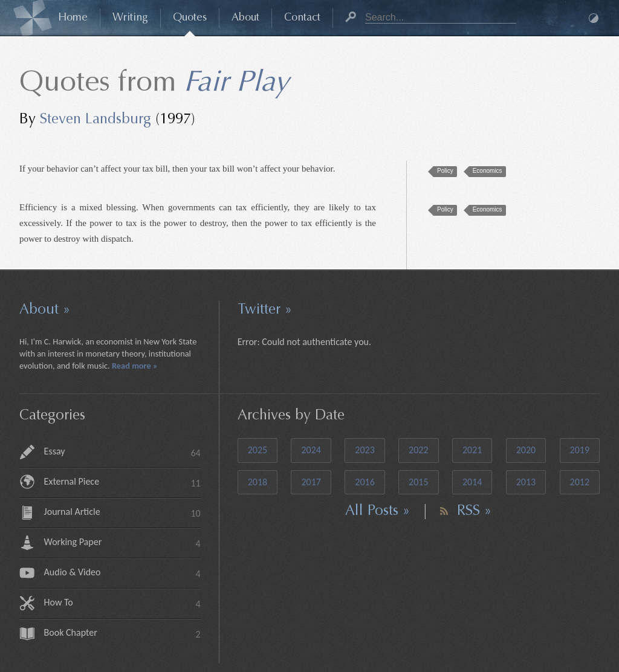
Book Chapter (122, 634)
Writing (130, 18)
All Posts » (378, 511)
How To (122, 604)
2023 (365, 450)
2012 (580, 482)
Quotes (190, 18)
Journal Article (122, 513)
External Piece (122, 483)
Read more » (135, 366)
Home (73, 18)
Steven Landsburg (96, 120)
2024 (311, 450)
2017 (311, 482)
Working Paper (122, 544)
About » (45, 310)
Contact (302, 18)
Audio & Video (122, 574)
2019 (580, 450)
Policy (445, 171)
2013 (526, 482)
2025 (258, 450)
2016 (365, 482)
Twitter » (265, 310)
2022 (418, 450)
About (245, 18)
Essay (122, 453)
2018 (258, 482)
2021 (472, 450)
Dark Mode (594, 18)
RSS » (474, 511)
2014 (472, 482)
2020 (526, 450)
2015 (418, 482)
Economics (488, 171)
